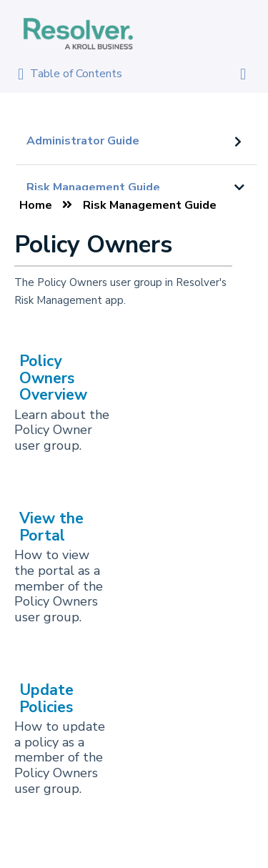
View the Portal (51, 527)
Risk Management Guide (93, 187)
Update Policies (46, 698)
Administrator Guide (83, 141)
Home (36, 205)
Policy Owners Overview (53, 378)
